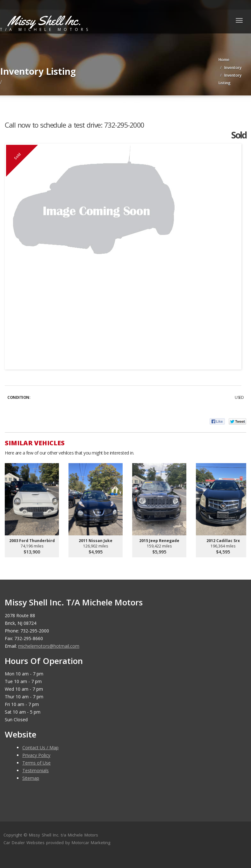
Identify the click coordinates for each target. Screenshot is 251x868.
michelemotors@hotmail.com (49, 646)
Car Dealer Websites (24, 843)
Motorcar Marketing (91, 843)
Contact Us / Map (40, 748)
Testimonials (36, 770)
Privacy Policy (36, 755)
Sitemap (31, 778)
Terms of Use (36, 763)
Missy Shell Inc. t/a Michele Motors (64, 835)
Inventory (233, 68)
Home (224, 60)
